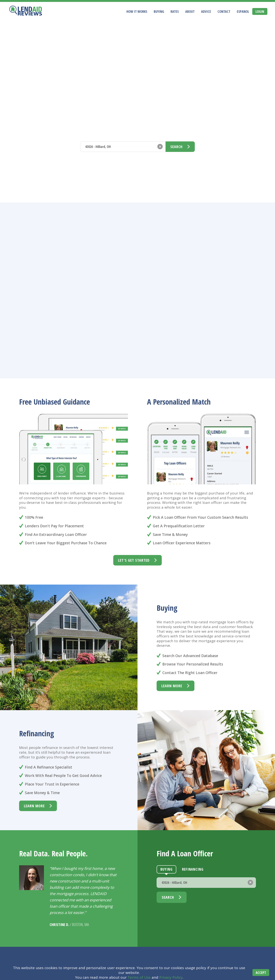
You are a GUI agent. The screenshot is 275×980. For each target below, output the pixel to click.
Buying (159, 12)
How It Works (137, 12)
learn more (172, 686)
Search (176, 147)
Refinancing (116, 134)
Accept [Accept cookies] (260, 973)
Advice (206, 12)
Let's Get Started (134, 560)
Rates (175, 12)
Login (260, 11)
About (190, 12)
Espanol (243, 12)
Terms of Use (139, 977)
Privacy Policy (171, 977)
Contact (224, 12)
